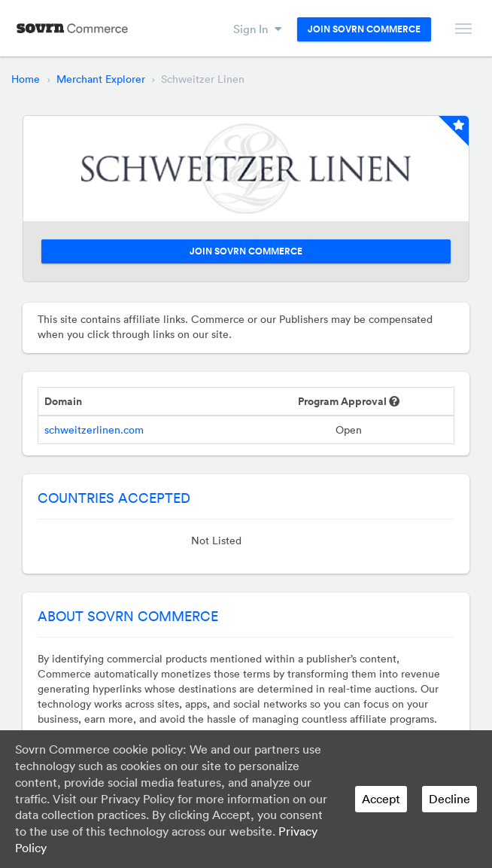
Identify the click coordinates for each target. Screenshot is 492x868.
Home (26, 79)
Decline (449, 799)
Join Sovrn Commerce (364, 29)
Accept (381, 799)
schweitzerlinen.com (94, 430)
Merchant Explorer (101, 79)
